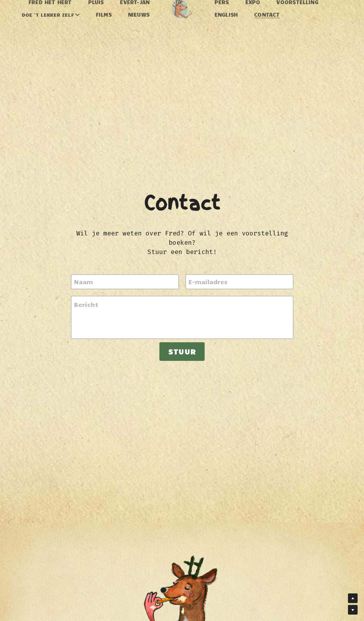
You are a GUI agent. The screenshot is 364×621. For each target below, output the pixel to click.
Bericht (86, 304)
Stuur (182, 351)
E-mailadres (208, 282)
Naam (84, 282)
